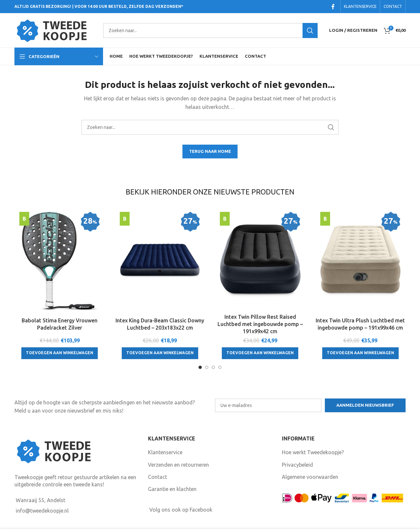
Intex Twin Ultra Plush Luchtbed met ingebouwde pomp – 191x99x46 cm (360, 324)
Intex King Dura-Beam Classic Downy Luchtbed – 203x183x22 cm (160, 324)
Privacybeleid (297, 465)
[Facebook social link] (333, 7)
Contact (157, 477)
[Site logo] (55, 30)
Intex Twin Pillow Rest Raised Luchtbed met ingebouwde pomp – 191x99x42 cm (260, 324)
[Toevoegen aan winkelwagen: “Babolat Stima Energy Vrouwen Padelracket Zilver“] (60, 353)
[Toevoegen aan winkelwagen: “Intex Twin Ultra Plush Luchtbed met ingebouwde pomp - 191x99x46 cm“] (360, 353)
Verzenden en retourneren (178, 465)
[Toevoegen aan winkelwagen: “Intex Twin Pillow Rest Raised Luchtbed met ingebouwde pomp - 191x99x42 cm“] (260, 353)
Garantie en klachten (172, 489)
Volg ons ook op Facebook (181, 510)
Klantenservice (165, 452)
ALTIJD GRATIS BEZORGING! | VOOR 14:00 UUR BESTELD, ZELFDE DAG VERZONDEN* (99, 6)
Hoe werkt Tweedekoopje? (313, 452)
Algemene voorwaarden (310, 477)
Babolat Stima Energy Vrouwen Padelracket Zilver (60, 324)
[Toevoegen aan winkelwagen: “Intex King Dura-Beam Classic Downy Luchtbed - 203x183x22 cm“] (160, 353)
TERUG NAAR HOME (210, 151)
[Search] (210, 31)
